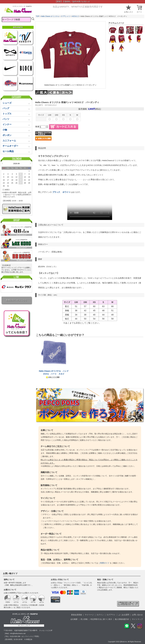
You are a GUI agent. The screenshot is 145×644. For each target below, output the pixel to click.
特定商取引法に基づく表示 (101, 619)
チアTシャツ (66, 16)
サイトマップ (137, 619)
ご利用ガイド (104, 563)
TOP (38, 16)
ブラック (56, 192)
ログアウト (111, 615)
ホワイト (66, 192)
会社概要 (74, 619)
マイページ (89, 615)
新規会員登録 (77, 615)
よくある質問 (124, 615)
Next (30, 163)
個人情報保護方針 (122, 619)
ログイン (100, 615)
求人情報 (84, 619)
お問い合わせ (137, 615)
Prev (2, 163)
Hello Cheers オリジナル (50, 16)
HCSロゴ (75, 16)
